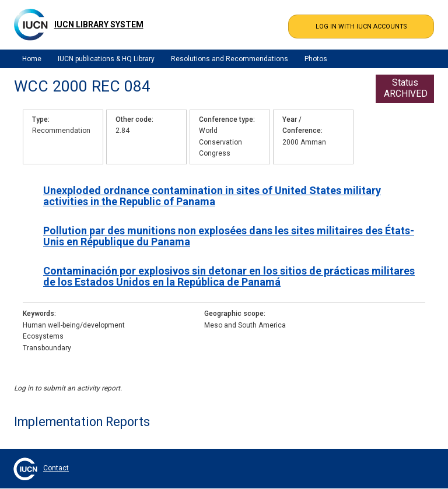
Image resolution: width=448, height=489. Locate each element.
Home (32, 59)
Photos (316, 59)
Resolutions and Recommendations (230, 59)
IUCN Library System (99, 24)
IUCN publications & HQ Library (106, 59)
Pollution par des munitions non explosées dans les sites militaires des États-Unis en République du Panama (229, 236)
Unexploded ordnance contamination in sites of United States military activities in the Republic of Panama (212, 196)
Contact (56, 468)
